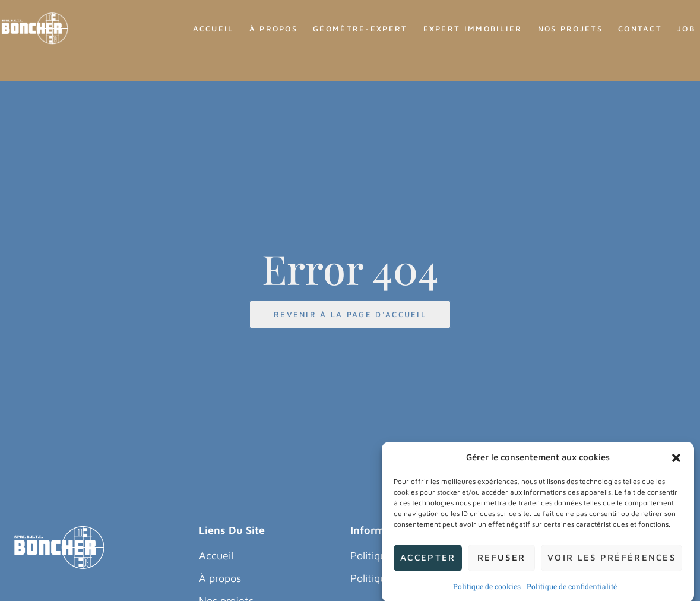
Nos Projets (570, 29)
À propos (273, 29)
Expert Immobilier (473, 29)
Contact (640, 29)
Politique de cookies (487, 594)
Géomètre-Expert (360, 29)
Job (686, 29)
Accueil (213, 29)
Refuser (501, 565)
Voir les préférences (612, 565)
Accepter (428, 565)
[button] (676, 465)
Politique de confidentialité (572, 594)
